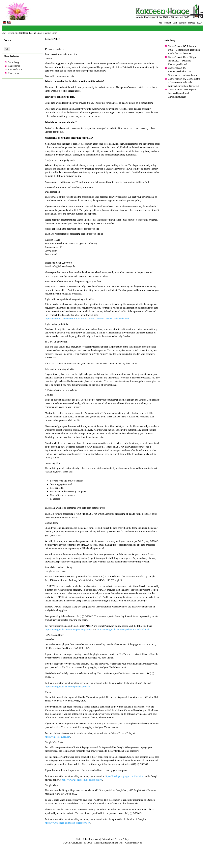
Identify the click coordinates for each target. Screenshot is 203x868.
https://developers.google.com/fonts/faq (124, 776)
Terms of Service (187, 23)
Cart (175, 23)
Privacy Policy (52, 39)
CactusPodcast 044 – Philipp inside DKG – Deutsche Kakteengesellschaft (182, 61)
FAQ (199, 23)
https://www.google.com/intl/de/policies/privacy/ (69, 630)
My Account (165, 23)
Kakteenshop (14, 66)
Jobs (85, 839)
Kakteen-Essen (28, 33)
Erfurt (54, 33)
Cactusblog (13, 62)
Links (79, 839)
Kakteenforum (15, 70)
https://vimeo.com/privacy (58, 737)
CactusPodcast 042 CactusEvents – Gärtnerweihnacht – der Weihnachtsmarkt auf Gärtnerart (184, 82)
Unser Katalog (43, 33)
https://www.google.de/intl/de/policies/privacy (67, 687)
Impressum (94, 839)
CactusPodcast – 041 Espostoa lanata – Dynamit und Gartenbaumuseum (183, 93)
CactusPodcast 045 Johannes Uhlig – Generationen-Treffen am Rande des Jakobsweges (184, 50)
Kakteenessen (14, 73)
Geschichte (13, 33)
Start (4, 33)
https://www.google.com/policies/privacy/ (82, 780)
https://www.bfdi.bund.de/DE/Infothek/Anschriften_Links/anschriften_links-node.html (87, 319)
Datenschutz (107, 839)
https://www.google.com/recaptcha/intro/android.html (123, 630)
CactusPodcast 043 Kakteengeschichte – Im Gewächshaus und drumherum (183, 72)
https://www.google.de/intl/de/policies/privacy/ (68, 823)
